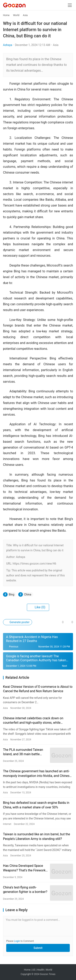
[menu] (70, 5)
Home (6, 15)
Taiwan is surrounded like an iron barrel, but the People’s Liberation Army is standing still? (36, 836)
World (49, 970)
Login (17, 941)
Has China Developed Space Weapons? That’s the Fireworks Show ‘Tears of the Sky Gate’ (25, 868)
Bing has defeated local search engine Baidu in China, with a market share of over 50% (36, 805)
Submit (38, 948)
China (28, 594)
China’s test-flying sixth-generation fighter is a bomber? (25, 890)
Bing (12, 594)
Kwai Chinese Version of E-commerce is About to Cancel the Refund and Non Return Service (38, 689)
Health (41, 970)
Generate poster (18, 622)
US (34, 970)
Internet (7, 824)
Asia (56, 45)
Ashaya (8, 45)
